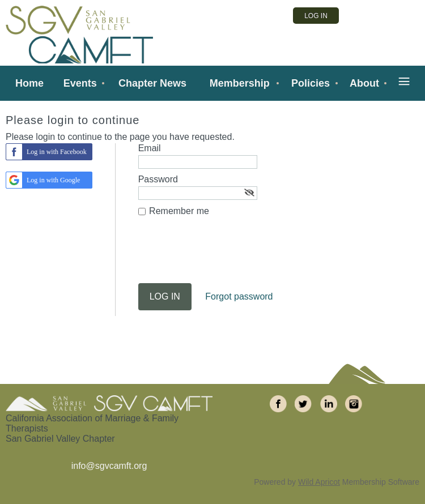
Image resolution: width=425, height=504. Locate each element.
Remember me (179, 211)
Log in (316, 16)
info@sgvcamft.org (109, 466)
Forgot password (239, 296)
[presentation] (224, 255)
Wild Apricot (319, 482)
